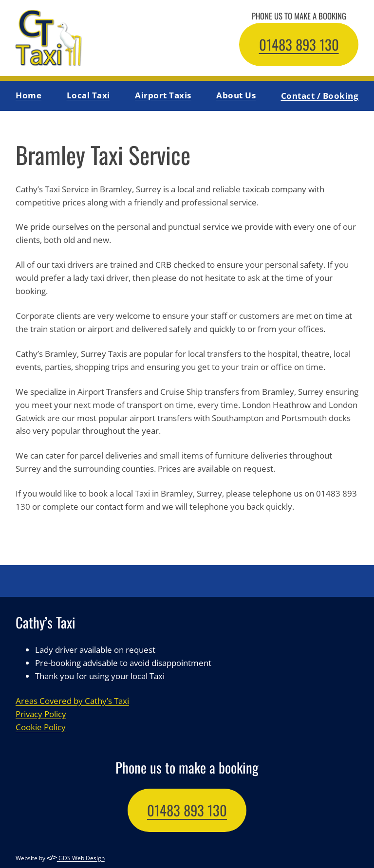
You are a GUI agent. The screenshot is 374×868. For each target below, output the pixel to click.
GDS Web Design (76, 858)
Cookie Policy (41, 727)
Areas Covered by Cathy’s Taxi (72, 700)
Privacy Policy (41, 713)
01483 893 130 (299, 44)
